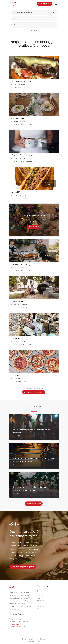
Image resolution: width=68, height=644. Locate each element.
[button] (34, 13)
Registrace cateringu (41, 595)
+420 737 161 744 (15, 625)
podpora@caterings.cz (17, 627)
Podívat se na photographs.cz (23, 567)
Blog (39, 591)
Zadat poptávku (34, 227)
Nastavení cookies (40, 608)
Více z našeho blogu (34, 504)
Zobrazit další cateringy (34, 392)
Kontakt (40, 604)
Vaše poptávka (44, 4)
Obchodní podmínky (40, 600)
